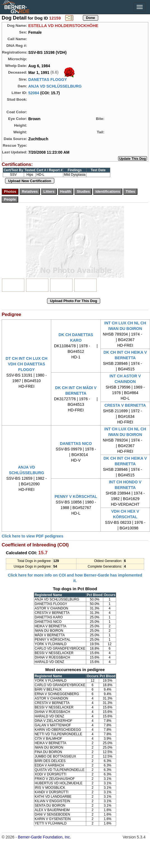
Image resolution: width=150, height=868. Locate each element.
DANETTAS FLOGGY (48, 79)
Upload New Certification (30, 181)
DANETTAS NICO (76, 443)
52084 (34, 93)
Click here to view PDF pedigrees (32, 536)
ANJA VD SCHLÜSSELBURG (55, 86)
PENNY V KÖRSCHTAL (76, 496)
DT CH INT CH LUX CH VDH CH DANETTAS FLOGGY (26, 364)
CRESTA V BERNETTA (125, 405)
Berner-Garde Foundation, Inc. (44, 837)
